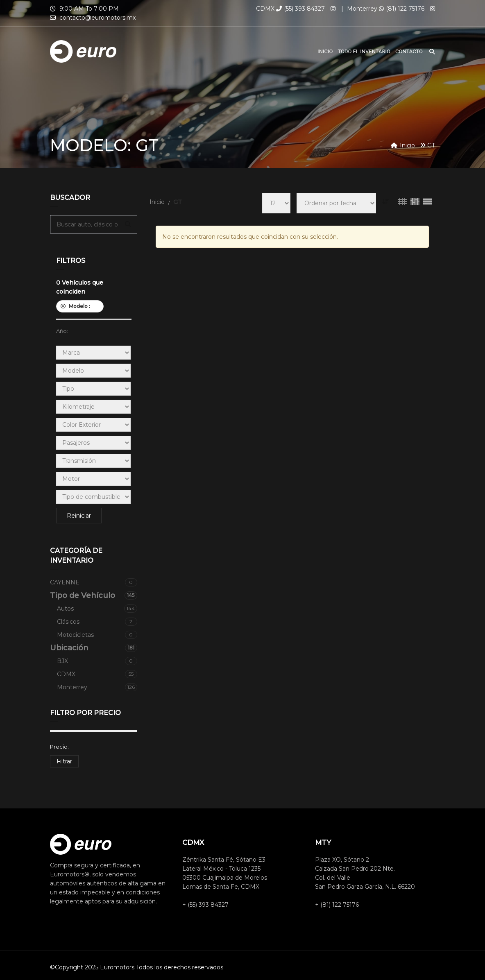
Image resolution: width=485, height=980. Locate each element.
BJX (97, 661)
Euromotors (117, 967)
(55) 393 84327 (300, 9)
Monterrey (97, 687)
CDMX (97, 674)
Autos (97, 609)
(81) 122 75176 (402, 9)
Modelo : (80, 306)
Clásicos (97, 622)
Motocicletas (97, 635)
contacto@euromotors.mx (97, 18)
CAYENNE (94, 582)
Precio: (59, 747)
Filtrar (64, 761)
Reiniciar (79, 516)
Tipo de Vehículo (94, 595)
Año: (62, 331)
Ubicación (94, 648)
